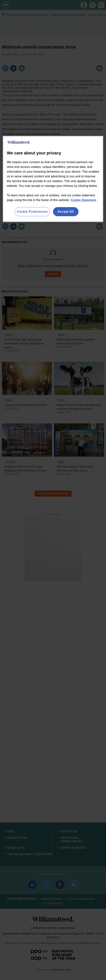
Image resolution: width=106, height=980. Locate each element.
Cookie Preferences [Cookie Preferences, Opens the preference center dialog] (32, 212)
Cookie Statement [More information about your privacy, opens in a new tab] (84, 200)
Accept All (66, 212)
